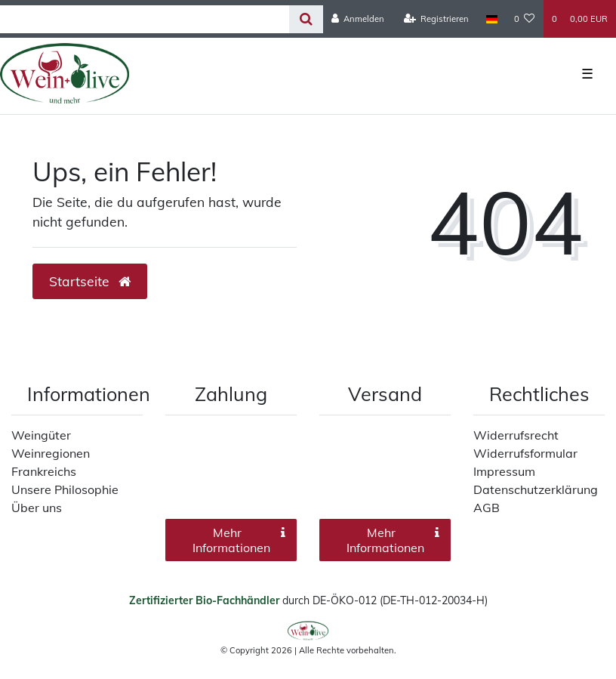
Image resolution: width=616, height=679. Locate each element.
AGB (487, 508)
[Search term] (145, 19)
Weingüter (41, 435)
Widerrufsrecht (516, 435)
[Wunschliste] (525, 19)
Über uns (37, 508)
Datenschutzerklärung (536, 489)
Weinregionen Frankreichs (51, 462)
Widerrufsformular (525, 453)
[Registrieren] (437, 19)
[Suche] (306, 19)
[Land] (491, 19)
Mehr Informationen (239, 540)
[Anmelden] (358, 19)
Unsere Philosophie (65, 489)
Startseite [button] (90, 281)
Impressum (504, 471)
